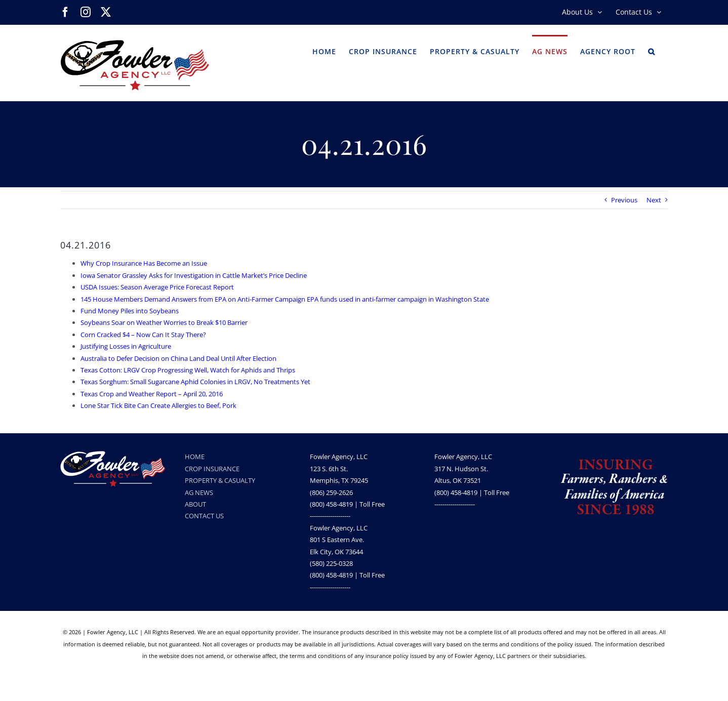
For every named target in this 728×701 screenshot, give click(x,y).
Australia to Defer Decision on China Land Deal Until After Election (178, 358)
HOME (195, 457)
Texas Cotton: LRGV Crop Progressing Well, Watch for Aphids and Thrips (188, 370)
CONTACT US (204, 516)
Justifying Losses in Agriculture (126, 346)
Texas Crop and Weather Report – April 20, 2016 (152, 394)
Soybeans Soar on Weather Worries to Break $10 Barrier (164, 322)
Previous (624, 200)
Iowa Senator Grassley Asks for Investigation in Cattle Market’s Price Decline (194, 275)
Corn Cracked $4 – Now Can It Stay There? (143, 335)
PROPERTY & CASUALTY (220, 480)
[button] (652, 51)
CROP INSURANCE (212, 469)
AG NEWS (199, 492)
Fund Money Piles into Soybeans (130, 311)
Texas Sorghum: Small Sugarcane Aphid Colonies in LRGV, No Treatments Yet (195, 382)
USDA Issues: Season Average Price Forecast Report (157, 287)
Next (654, 200)
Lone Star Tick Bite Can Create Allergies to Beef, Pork (158, 405)
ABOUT (195, 504)
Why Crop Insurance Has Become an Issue (144, 263)
